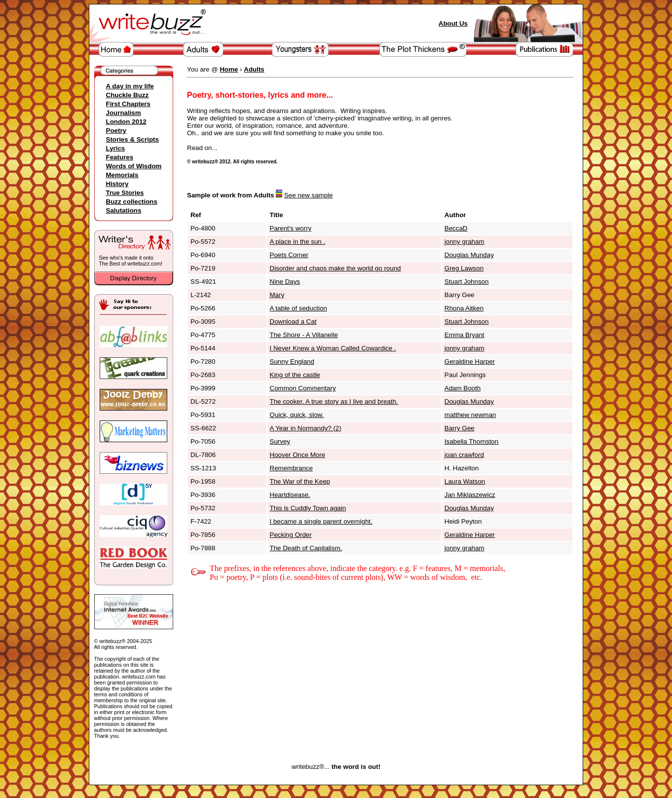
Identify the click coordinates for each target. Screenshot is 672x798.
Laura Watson (465, 481)
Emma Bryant (465, 335)
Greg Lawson (464, 268)
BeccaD (456, 228)
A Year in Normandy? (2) (306, 428)
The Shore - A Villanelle (304, 335)
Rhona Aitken (464, 308)
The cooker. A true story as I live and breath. (334, 401)
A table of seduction (299, 308)
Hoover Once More (298, 455)
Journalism (124, 113)
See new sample (309, 195)
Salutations (124, 210)
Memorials (122, 175)
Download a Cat (293, 322)
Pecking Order (291, 535)
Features (120, 157)
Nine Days (285, 282)
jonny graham (465, 242)
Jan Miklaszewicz (470, 495)
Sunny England (292, 361)
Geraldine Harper (470, 361)
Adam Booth (463, 388)
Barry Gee (460, 428)
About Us (453, 23)
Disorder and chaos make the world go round (336, 268)
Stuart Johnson (467, 282)
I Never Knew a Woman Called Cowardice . (333, 348)
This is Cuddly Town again (308, 508)
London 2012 (126, 122)
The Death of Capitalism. (306, 548)
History (117, 184)
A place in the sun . (298, 242)
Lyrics (116, 148)
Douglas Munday (469, 255)
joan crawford (464, 455)
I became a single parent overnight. (321, 521)
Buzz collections (132, 202)
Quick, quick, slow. (297, 415)
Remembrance (291, 468)
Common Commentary (303, 388)
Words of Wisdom (134, 166)
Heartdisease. (290, 495)
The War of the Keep (300, 481)
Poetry (116, 131)
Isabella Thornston (471, 441)
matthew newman (470, 415)
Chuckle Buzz (128, 95)
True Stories (125, 193)
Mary (277, 295)
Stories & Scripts (132, 139)
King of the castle (295, 375)
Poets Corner (289, 255)
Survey (280, 441)
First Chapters (128, 104)
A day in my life (130, 86)
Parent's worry (291, 228)
